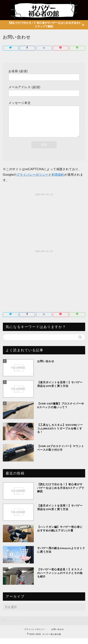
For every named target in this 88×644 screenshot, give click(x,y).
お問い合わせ (58, 635)
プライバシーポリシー (32, 180)
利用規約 (58, 180)
